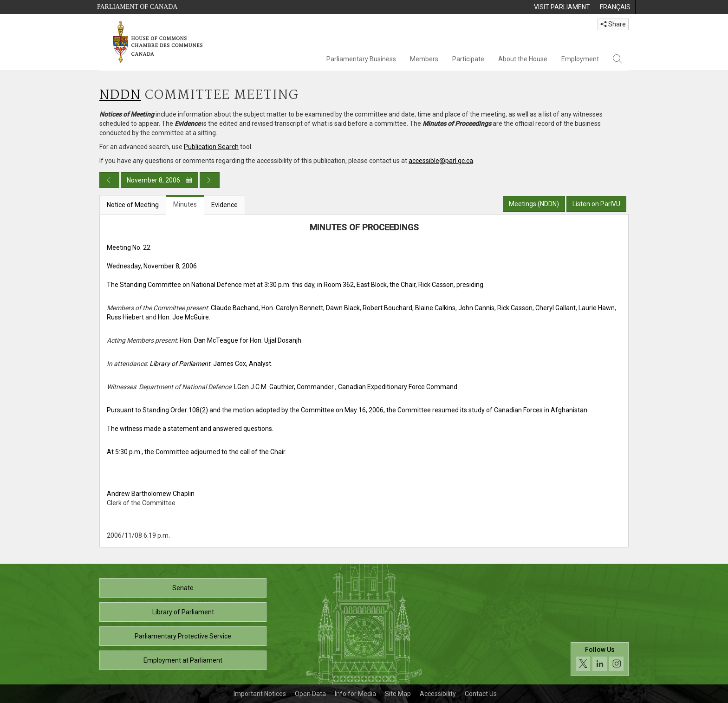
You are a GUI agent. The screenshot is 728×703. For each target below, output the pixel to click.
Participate (468, 59)
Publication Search (211, 147)
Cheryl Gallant (556, 308)
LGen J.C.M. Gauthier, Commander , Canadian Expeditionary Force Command (346, 387)
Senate (183, 588)
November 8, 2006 (159, 180)
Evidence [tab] (224, 205)
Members (424, 59)
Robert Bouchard (387, 308)
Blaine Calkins (435, 308)
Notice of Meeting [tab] (133, 205)
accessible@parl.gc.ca (441, 161)
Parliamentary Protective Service (183, 636)
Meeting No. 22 (129, 247)
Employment (580, 59)
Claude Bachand (235, 308)
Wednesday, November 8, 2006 (152, 266)
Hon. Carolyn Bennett (292, 308)
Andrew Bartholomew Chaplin (151, 494)
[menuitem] (562, 7)
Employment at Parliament (183, 660)
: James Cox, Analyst (210, 364)
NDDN (120, 95)
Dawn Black (343, 308)
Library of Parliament (183, 612)
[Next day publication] (210, 180)
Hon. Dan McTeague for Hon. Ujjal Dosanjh (240, 340)
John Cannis (476, 308)
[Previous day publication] (109, 180)
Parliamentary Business (361, 59)
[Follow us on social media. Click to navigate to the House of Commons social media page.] (600, 659)
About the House (523, 59)
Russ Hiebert (125, 317)
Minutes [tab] (185, 204)
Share (613, 24)
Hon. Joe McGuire (183, 317)
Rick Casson (515, 308)
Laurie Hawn (597, 308)
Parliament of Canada (137, 7)
